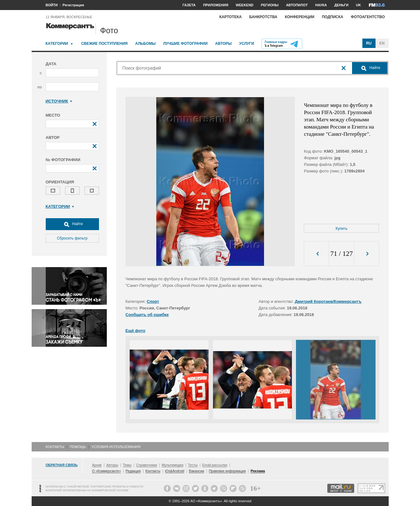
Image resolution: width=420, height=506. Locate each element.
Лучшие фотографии (185, 44)
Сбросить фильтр (72, 238)
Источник (59, 101)
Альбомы (145, 44)
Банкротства (263, 17)
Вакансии (197, 471)
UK (359, 5)
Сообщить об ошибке (147, 315)
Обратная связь (62, 465)
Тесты (193, 465)
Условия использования (116, 447)
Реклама (258, 471)
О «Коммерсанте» (106, 471)
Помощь (78, 447)
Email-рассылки (215, 465)
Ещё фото (135, 331)
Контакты (55, 447)
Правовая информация (227, 471)
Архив (97, 465)
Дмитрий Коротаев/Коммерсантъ (328, 301)
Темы (127, 465)
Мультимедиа (172, 465)
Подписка (333, 17)
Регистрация (73, 5)
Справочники (147, 465)
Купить (342, 229)
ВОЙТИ (52, 5)
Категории (57, 44)
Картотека (231, 17)
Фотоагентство (368, 17)
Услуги (247, 44)
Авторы (223, 44)
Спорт (153, 301)
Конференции (299, 17)
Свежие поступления (104, 44)
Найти (72, 224)
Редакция (133, 471)
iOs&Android (175, 471)
